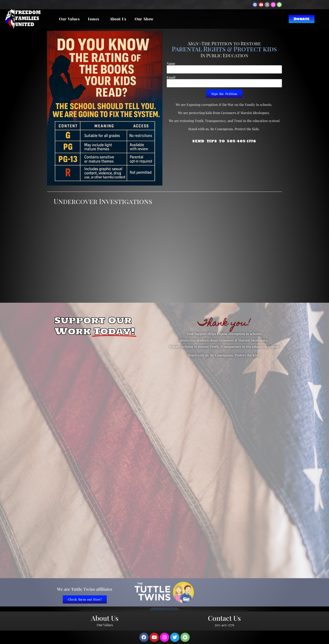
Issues (95, 19)
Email (171, 77)
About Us (118, 19)
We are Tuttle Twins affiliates (85, 589)
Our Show (144, 19)
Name (171, 64)
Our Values (69, 19)
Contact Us (224, 618)
